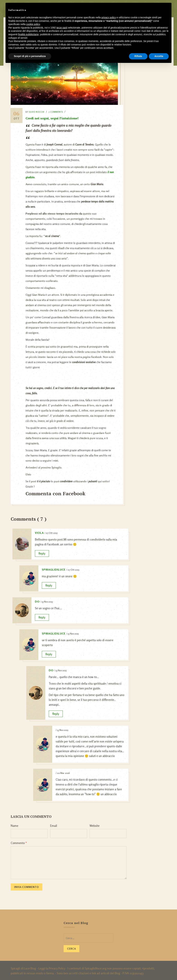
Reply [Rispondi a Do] (42, 616)
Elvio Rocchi (38, 111)
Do (37, 601)
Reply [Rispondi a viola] (42, 553)
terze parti (62, 28)
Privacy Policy (57, 967)
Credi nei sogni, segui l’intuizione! (53, 117)
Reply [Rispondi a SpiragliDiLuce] (49, 584)
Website (95, 825)
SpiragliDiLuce (54, 569)
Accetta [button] (159, 56)
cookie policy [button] (33, 24)
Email (54, 825)
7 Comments (56, 111)
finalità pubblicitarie (28, 34)
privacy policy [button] (109, 17)
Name (15, 825)
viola (39, 532)
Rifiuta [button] (138, 56)
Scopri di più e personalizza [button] (30, 56)
